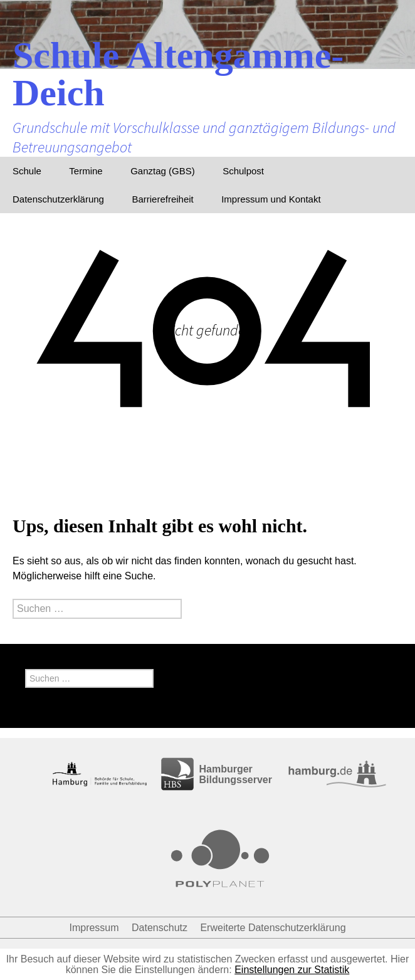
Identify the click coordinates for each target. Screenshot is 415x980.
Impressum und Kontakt (271, 199)
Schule (27, 171)
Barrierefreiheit (162, 199)
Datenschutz (160, 928)
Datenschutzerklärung (58, 199)
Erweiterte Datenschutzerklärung (273, 928)
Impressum (94, 928)
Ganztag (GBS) (163, 171)
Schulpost (243, 171)
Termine (86, 171)
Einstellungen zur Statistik (292, 970)
